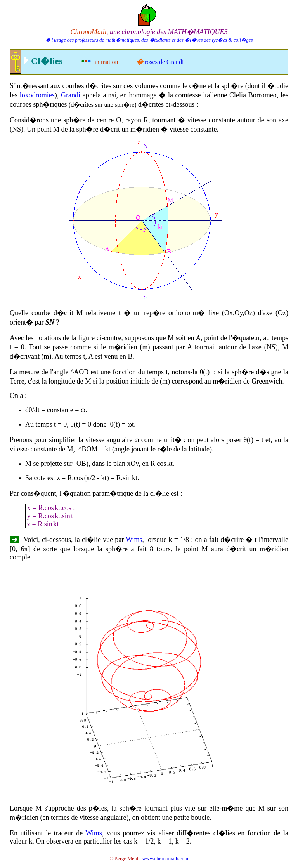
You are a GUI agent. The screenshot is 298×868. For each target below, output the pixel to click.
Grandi (71, 95)
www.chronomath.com (165, 858)
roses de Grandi (164, 62)
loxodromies (37, 95)
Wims (134, 540)
